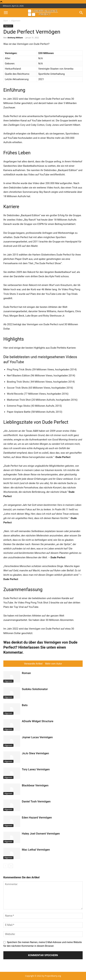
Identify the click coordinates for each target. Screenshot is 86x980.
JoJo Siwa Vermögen (35, 753)
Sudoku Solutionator (35, 689)
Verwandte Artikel (33, 664)
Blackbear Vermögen (35, 785)
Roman (26, 673)
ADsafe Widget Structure (38, 721)
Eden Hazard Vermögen (37, 817)
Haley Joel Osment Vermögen (41, 834)
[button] (6, 13)
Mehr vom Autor (54, 664)
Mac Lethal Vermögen (36, 850)
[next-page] (11, 866)
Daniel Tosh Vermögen (36, 801)
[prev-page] (5, 866)
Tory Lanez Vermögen (36, 769)
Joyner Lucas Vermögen (37, 737)
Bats (25, 705)
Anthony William (15, 38)
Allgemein (16, 21)
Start (6, 21)
